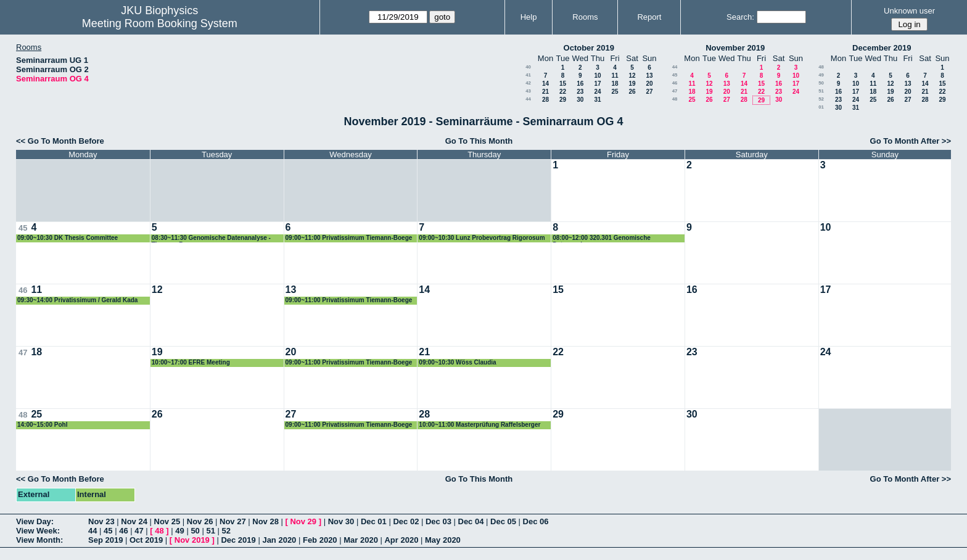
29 (563, 100)
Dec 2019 (238, 540)
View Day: (35, 521)
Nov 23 (101, 521)
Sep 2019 (105, 540)
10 (597, 76)
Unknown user (909, 11)
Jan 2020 (279, 540)
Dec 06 (536, 521)
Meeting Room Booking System (160, 23)
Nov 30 (341, 521)
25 (615, 92)
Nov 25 (167, 521)
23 (580, 92)
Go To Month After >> (911, 141)
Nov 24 (134, 521)
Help (529, 17)
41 (528, 75)
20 (649, 84)
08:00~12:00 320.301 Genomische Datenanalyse (602, 238)
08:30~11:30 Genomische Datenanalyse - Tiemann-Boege (211, 238)
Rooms (585, 17)
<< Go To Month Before (60, 141)
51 (821, 91)
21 (545, 92)
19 (632, 84)
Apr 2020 (401, 540)
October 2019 (589, 48)
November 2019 (735, 48)
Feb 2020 (320, 540)
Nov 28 (265, 521)
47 (675, 91)
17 (597, 84)
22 (563, 92)
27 (649, 92)
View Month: (39, 540)
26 (632, 92)
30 (580, 100)
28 (545, 100)
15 (563, 84)
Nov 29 (303, 521)
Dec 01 (374, 521)
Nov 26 (200, 521)
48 (675, 99)
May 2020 (443, 540)
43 (528, 91)
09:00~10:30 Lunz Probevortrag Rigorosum (482, 238)
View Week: (38, 531)
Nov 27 (233, 521)
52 (821, 99)
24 (597, 92)
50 (821, 83)
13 (649, 76)
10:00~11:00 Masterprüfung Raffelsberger (479, 425)
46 (675, 83)
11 (615, 76)
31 (597, 100)
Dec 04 (471, 521)
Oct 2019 (146, 540)
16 (580, 84)
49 (821, 75)
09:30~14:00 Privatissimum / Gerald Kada (77, 300)
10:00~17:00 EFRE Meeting (191, 362)
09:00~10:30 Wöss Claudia (457, 362)
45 (675, 75)
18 (615, 84)
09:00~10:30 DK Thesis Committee (68, 238)
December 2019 (882, 48)
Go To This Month (479, 141)
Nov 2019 (192, 540)
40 (528, 67)
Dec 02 (406, 521)
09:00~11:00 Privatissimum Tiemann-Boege (349, 238)
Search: (740, 17)
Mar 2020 (361, 540)
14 (545, 84)
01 (821, 107)
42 (528, 83)
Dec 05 (503, 521)
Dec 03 (438, 521)
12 (632, 76)
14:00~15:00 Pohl (42, 425)
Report (649, 17)
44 (528, 99)
